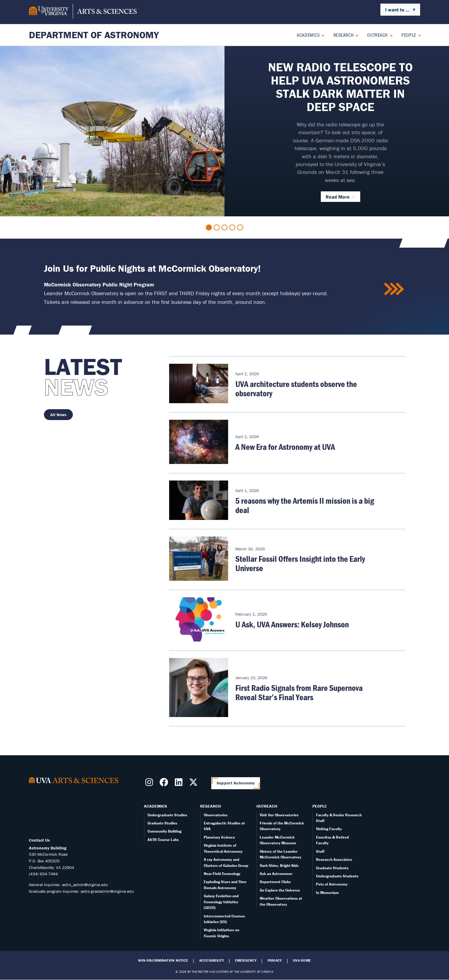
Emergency (246, 960)
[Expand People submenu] (418, 35)
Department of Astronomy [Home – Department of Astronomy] (94, 35)
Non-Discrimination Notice (163, 960)
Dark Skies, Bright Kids (279, 866)
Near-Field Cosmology (222, 874)
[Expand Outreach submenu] (390, 35)
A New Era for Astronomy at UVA (285, 447)
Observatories (216, 815)
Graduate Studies (162, 823)
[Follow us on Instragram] (150, 784)
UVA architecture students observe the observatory (296, 389)
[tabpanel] (224, 131)
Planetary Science (219, 837)
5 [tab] (240, 227)
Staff (320, 851)
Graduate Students (332, 868)
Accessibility (212, 960)
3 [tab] (224, 227)
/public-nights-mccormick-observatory (395, 289)
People (409, 35)
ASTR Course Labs (163, 840)
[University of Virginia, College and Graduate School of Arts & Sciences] (83, 12)
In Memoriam (327, 893)
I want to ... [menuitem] (398, 11)
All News (58, 415)
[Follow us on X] (195, 784)
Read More (338, 197)
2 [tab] (217, 227)
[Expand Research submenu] (356, 35)
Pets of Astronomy (332, 884)
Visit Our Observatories (279, 815)
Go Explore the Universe (280, 890)
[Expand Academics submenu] (322, 35)
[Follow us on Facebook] (165, 784)
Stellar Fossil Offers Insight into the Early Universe (300, 563)
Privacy (275, 960)
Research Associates (334, 859)
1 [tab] (209, 227)
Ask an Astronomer (276, 874)
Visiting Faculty (329, 829)
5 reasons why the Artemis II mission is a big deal (305, 505)
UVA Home (302, 960)
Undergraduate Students (337, 876)
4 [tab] (232, 227)
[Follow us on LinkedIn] (180, 784)
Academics (308, 35)
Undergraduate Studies (167, 815)
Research (344, 35)
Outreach (377, 35)
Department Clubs (275, 882)
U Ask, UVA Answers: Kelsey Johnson (292, 624)
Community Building (164, 831)
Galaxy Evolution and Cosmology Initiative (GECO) (221, 902)
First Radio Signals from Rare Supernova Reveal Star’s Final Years (299, 692)
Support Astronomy (236, 783)
